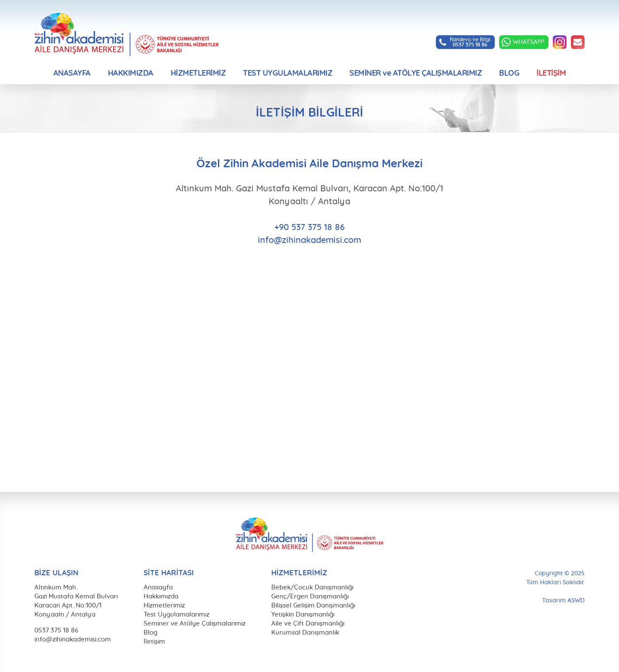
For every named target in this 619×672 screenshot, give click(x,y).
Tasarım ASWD (563, 601)
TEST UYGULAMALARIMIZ (288, 74)
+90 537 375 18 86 (309, 227)
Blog (150, 633)
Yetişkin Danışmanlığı (303, 615)
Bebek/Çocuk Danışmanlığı (312, 588)
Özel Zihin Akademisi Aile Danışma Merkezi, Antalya (126, 34)
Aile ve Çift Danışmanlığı (308, 624)
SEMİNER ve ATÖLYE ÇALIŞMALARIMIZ (416, 74)
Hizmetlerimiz (164, 606)
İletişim (154, 642)
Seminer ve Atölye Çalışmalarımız (195, 624)
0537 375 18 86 (56, 631)
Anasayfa (158, 588)
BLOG (509, 74)
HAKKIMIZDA (131, 74)
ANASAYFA (72, 74)
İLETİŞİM (551, 74)
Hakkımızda (161, 597)
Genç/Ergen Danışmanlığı (310, 597)
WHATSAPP (529, 42)
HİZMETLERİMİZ (198, 74)
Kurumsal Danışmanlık (305, 633)
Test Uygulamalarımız (176, 615)
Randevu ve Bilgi (470, 42)
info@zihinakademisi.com (578, 42)
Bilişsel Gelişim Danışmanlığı (313, 606)
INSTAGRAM (560, 42)
